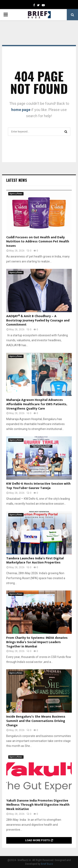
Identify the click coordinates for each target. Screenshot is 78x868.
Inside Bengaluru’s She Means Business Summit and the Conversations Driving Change (36, 721)
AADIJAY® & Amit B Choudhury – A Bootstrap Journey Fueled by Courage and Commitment (38, 321)
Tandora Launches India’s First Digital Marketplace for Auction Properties (35, 561)
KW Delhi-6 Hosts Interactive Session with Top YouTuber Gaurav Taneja (38, 486)
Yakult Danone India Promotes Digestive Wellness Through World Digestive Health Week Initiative (38, 805)
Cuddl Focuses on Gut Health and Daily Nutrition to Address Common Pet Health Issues (38, 242)
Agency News (16, 194)
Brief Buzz (47, 864)
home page (21, 110)
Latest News (17, 180)
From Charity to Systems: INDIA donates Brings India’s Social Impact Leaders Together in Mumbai (37, 642)
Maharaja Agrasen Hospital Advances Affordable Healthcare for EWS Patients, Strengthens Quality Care (37, 404)
